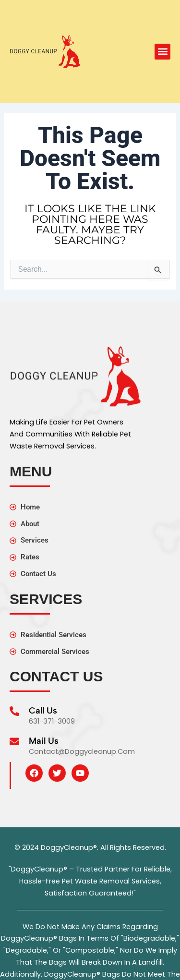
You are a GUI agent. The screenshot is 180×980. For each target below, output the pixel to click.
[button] (162, 52)
